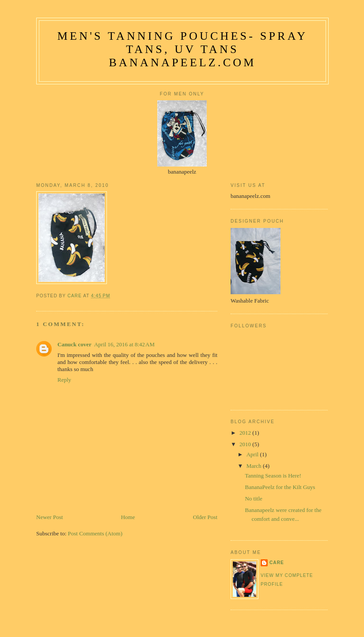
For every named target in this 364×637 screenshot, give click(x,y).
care (277, 563)
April (253, 454)
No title (253, 499)
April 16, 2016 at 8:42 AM (124, 344)
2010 (246, 444)
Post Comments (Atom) (95, 533)
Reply (64, 380)
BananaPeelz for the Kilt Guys (280, 487)
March (255, 466)
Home (128, 517)
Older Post (205, 517)
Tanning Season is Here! (273, 476)
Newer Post (49, 517)
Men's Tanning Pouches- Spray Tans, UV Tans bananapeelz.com (182, 49)
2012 (246, 433)
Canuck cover (74, 344)
